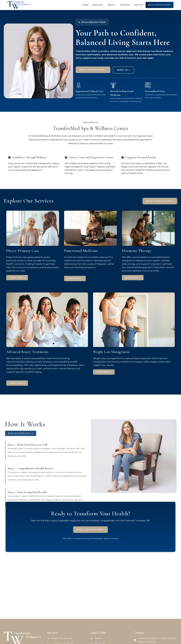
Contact (139, 5)
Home (85, 5)
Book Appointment (160, 5)
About (111, 5)
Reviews (125, 5)
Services (97, 5)
